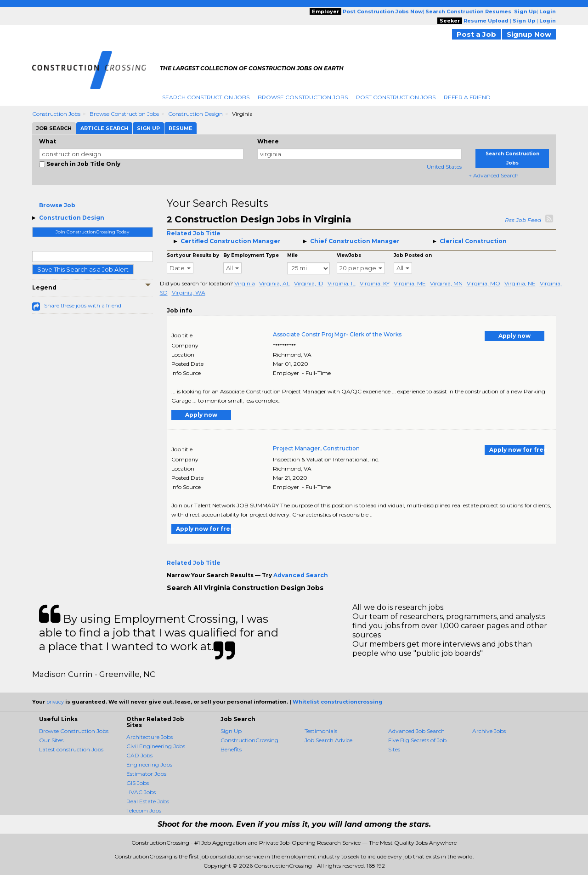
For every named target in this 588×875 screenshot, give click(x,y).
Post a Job (476, 34)
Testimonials (321, 731)
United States (444, 167)
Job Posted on (413, 255)
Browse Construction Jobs (303, 97)
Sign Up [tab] (148, 128)
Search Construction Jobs (206, 97)
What (48, 141)
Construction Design (195, 114)
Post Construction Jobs (396, 97)
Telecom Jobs (144, 810)
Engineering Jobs (149, 764)
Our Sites (51, 740)
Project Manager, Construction (316, 448)
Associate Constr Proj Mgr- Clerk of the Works (337, 334)
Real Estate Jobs (148, 801)
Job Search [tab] (54, 128)
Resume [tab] (181, 128)
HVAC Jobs (141, 792)
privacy (55, 702)
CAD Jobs (139, 755)
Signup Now (529, 34)
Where (268, 141)
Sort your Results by (193, 255)
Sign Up (231, 731)
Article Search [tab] (104, 128)
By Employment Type (251, 255)
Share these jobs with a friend (83, 305)
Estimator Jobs (146, 774)
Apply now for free (517, 450)
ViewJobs (349, 255)
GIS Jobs (138, 783)
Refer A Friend (467, 97)
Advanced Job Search (416, 731)
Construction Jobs (56, 114)
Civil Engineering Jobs (156, 746)
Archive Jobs (489, 731)
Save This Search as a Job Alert (83, 269)
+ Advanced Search (494, 175)
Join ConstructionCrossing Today (92, 232)
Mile (292, 255)
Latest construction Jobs (71, 749)
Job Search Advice (328, 740)
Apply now (514, 336)
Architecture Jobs (150, 737)
